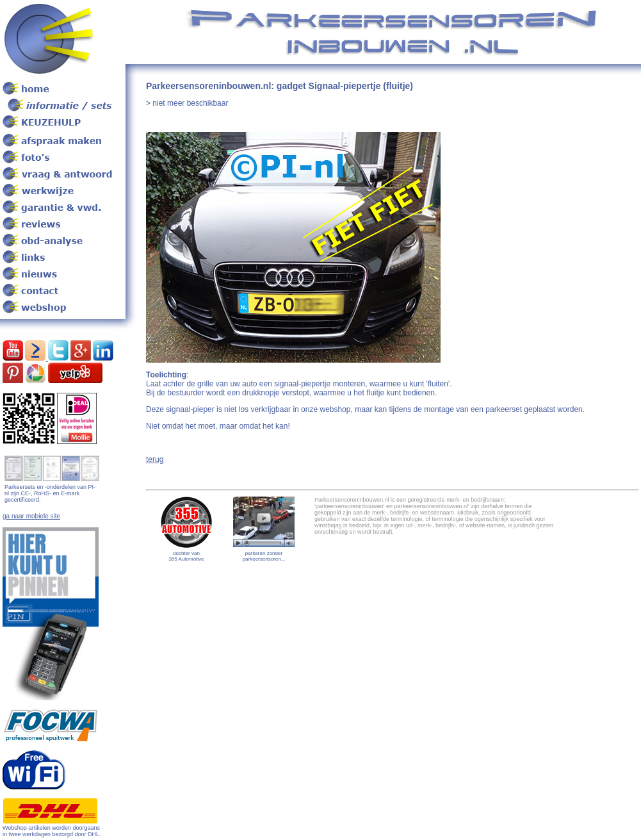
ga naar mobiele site (31, 516)
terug (155, 459)
